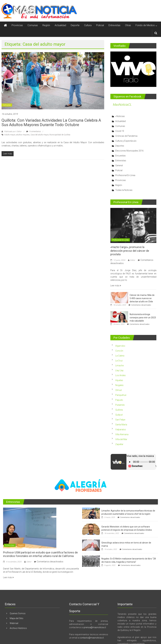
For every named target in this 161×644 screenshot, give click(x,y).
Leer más (116, 286)
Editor (133, 260)
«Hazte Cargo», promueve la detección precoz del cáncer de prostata (130, 251)
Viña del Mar (121, 439)
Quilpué (119, 415)
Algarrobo (120, 346)
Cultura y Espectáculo (126, 141)
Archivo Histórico (18, 628)
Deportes (120, 146)
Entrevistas (114, 25)
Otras (128, 25)
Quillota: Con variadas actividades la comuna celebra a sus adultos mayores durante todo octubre (51, 122)
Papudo (119, 400)
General (119, 165)
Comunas (33, 25)
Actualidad (60, 25)
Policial (100, 25)
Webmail (14, 623)
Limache (119, 366)
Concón (119, 351)
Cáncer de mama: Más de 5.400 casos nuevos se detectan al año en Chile (142, 298)
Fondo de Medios (145, 25)
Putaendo (120, 405)
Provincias (17, 25)
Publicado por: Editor (13, 131)
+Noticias (120, 116)
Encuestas (120, 156)
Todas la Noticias (124, 190)
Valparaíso (121, 429)
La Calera (120, 356)
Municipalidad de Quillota (60, 135)
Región (46, 25)
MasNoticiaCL (122, 105)
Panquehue (121, 395)
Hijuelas (119, 380)
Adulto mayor (10, 135)
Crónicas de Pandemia (126, 136)
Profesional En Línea (125, 175)
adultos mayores (23, 135)
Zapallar (119, 444)
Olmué (118, 390)
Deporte (75, 25)
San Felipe (120, 420)
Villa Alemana (122, 434)
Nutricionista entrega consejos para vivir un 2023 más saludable (143, 318)
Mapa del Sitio (17, 618)
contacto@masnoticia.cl (92, 638)
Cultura (88, 25)
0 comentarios (34, 131)
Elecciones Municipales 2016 (129, 151)
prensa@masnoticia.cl (95, 627)
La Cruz (119, 361)
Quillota (119, 410)
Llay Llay (119, 370)
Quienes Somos (18, 613)
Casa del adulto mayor (40, 135)
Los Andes (120, 375)
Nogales (119, 385)
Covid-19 (120, 131)
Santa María (121, 425)
